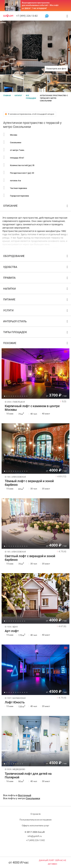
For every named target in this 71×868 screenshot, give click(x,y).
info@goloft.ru (35, 836)
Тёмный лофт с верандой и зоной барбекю (29, 483)
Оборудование (36, 257)
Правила (36, 278)
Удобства (36, 268)
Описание (36, 206)
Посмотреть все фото (56, 69)
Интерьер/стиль (36, 322)
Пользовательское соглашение (35, 820)
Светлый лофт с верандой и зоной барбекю (30, 558)
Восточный (25, 795)
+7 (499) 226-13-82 (27, 16)
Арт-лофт (12, 631)
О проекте (36, 814)
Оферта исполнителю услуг (35, 825)
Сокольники (33, 798)
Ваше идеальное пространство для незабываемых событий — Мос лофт (40, 4)
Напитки (36, 289)
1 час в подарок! (39, 8)
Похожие (36, 344)
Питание (36, 300)
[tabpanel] (35, 373)
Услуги (36, 311)
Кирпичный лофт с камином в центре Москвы (32, 408)
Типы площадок (36, 333)
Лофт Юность (15, 702)
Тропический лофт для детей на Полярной (28, 776)
